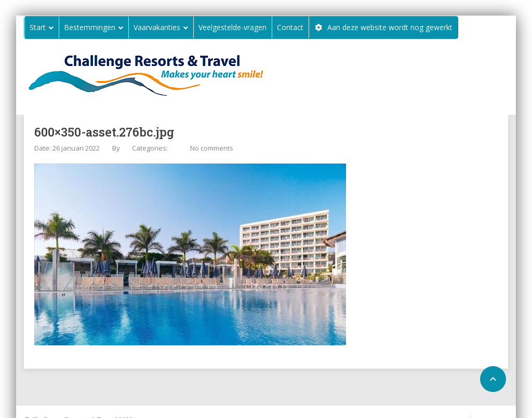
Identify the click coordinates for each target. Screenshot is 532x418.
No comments (212, 148)
